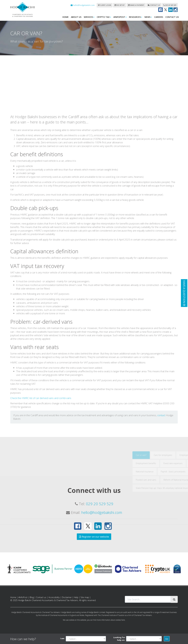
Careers (159, 17)
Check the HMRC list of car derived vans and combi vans (41, 444)
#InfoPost (120, 17)
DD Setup (120, 5)
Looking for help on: (119, 639)
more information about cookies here (111, 620)
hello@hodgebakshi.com (83, 5)
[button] (184, 293)
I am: (62, 638)
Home (66, 17)
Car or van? (156, 501)
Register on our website (94, 537)
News (148, 17)
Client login (105, 5)
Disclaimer (67, 597)
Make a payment (136, 5)
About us (76, 17)
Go (167, 639)
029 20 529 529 (170, 5)
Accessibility (54, 597)
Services (89, 17)
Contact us (154, 5)
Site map (85, 597)
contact (161, 461)
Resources (136, 17)
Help (76, 597)
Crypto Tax (104, 17)
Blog (32, 597)
